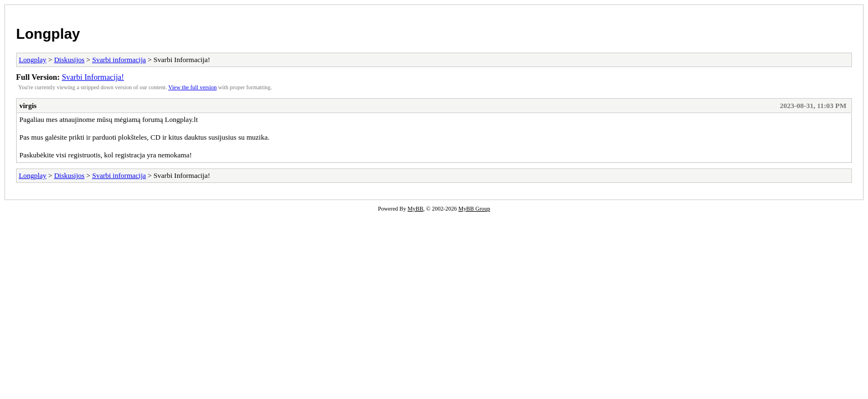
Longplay (48, 34)
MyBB (415, 209)
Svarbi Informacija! (93, 77)
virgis (28, 106)
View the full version (192, 87)
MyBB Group (474, 209)
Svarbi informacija (119, 60)
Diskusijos (69, 60)
